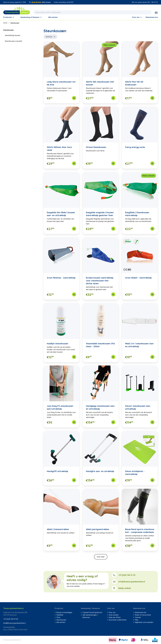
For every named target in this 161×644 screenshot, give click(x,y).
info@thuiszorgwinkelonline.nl (132, 582)
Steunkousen (15, 23)
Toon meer (101, 557)
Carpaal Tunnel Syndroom (92, 612)
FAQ (136, 620)
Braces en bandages (63, 612)
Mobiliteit (59, 615)
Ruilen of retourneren (142, 615)
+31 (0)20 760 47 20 (127, 575)
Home (5, 23)
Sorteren (50, 37)
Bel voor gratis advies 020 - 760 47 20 (145, 2)
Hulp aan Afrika (114, 617)
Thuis (57, 617)
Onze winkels (113, 615)
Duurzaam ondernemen (117, 620)
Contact (137, 617)
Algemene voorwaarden (143, 622)
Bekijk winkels (125, 588)
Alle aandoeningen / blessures (89, 616)
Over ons (137, 17)
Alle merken (60, 622)
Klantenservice (152, 17)
